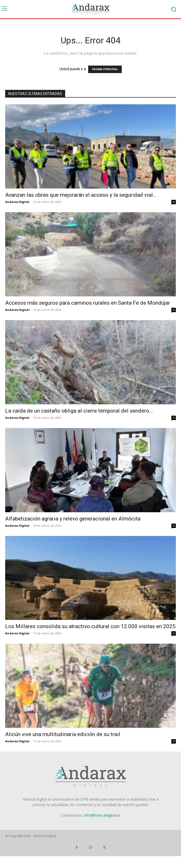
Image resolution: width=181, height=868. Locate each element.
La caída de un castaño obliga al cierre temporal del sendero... (79, 411)
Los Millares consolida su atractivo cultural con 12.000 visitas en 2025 (90, 626)
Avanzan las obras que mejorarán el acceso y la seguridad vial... (81, 195)
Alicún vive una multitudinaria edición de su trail (63, 734)
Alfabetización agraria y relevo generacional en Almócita (73, 519)
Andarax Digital (17, 202)
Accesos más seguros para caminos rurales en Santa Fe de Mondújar (88, 303)
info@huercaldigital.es (102, 815)
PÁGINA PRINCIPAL (105, 69)
